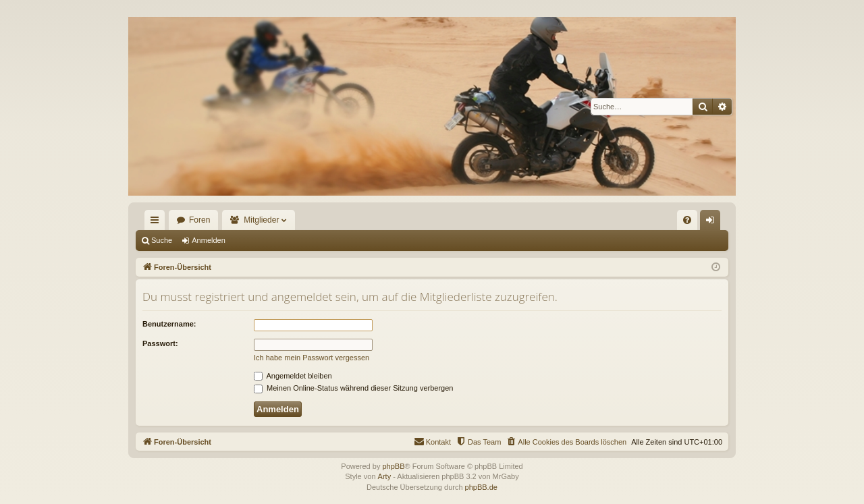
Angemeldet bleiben (293, 376)
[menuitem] (687, 220)
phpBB (393, 466)
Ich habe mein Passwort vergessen (312, 358)
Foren (199, 220)
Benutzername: (169, 324)
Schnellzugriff (157, 223)
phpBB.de (481, 487)
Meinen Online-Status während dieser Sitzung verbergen (353, 388)
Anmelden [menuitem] (713, 223)
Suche (162, 240)
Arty (385, 476)
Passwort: (160, 343)
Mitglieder (261, 220)
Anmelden (209, 240)
